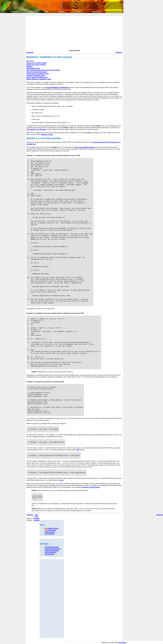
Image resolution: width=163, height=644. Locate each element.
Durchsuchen (50, 552)
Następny (119, 52)
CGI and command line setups (37, 72)
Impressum (97, 12)
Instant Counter (52, 526)
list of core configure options (85, 147)
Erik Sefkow (122, 641)
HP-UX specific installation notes (38, 74)
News (31, 12)
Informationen (50, 532)
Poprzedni (30, 52)
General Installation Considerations (57, 87)
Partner (78, 12)
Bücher (62, 12)
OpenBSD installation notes (36, 75)
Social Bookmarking (52, 549)
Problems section (47, 134)
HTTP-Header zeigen (52, 545)
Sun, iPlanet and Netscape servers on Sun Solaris (43, 70)
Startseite (15, 12)
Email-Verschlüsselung (53, 547)
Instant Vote (51, 528)
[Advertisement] (46, 33)
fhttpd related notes (33, 68)
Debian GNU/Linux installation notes (39, 79)
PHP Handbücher (51, 551)
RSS (46, 12)
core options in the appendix (36, 129)
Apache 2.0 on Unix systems (36, 65)
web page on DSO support (91, 486)
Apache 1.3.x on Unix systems (37, 63)
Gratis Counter (50, 530)
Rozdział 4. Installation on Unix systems (49, 57)
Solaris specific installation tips (37, 77)
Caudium (29, 66)
